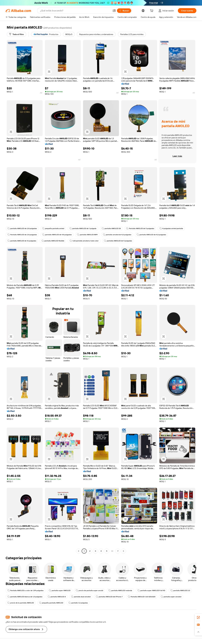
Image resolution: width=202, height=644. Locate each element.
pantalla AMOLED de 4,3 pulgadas (151, 235)
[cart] (152, 11)
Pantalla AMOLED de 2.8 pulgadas (22, 235)
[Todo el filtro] (16, 34)
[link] (198, 617)
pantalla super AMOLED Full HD (151, 591)
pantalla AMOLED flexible (53, 241)
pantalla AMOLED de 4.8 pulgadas (57, 235)
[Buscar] (124, 11)
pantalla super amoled (171, 597)
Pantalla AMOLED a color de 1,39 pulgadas (25, 591)
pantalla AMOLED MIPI (87, 235)
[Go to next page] (123, 551)
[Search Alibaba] (75, 11)
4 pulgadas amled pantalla (171, 228)
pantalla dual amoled (81, 597)
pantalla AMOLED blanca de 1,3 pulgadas (25, 597)
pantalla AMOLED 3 (57, 597)
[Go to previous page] (79, 551)
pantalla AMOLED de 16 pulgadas (22, 241)
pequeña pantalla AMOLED (51, 603)
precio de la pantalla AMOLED (21, 603)
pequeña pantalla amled (53, 228)
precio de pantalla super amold (89, 591)
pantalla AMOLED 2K (111, 228)
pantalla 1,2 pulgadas (78, 603)
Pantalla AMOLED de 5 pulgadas (140, 228)
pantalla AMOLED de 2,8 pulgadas (22, 228)
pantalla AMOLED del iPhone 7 (109, 597)
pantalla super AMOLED (60, 591)
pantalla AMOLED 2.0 (180, 591)
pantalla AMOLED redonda (120, 591)
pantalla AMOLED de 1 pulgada (83, 228)
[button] (114, 11)
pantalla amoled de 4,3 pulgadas (117, 235)
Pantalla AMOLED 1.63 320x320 (142, 597)
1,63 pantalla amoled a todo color (84, 241)
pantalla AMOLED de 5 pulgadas (118, 241)
